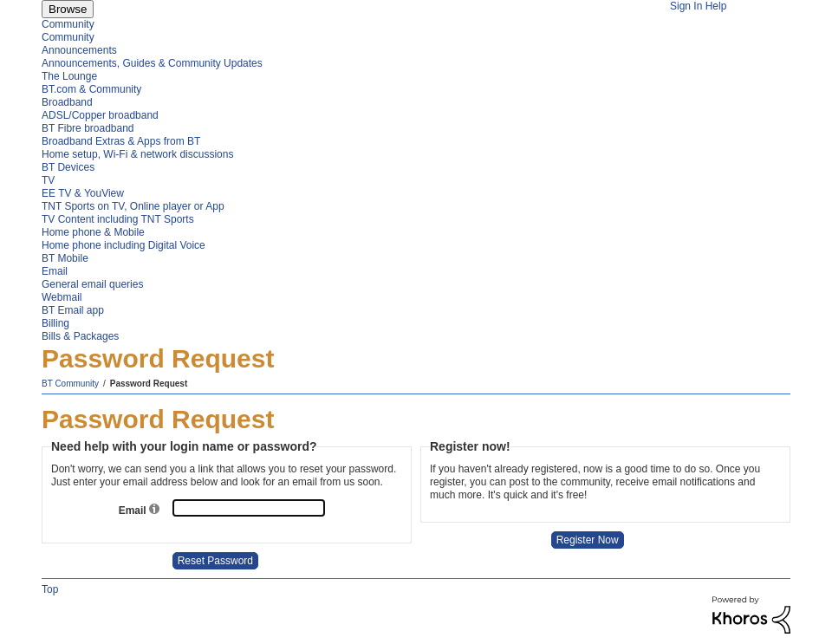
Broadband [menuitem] (67, 102)
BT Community (70, 384)
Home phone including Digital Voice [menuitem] (123, 245)
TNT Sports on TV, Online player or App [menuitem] (133, 206)
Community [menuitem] (68, 24)
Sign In (686, 6)
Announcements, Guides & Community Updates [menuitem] (152, 63)
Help (716, 6)
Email (134, 511)
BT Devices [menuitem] (68, 167)
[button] (154, 511)
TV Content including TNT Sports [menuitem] (118, 219)
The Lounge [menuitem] (69, 76)
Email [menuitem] (55, 271)
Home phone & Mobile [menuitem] (93, 232)
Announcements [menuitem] (79, 50)
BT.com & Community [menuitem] (91, 89)
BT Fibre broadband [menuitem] (88, 128)
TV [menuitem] (48, 180)
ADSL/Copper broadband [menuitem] (100, 115)
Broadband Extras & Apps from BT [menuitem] (121, 141)
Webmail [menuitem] (62, 297)
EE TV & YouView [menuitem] (83, 193)
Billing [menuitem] (55, 323)
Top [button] (50, 589)
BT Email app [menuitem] (73, 310)
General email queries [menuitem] (92, 284)
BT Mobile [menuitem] (65, 258)
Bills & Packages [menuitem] (80, 336)
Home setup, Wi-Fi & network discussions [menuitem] (137, 154)
